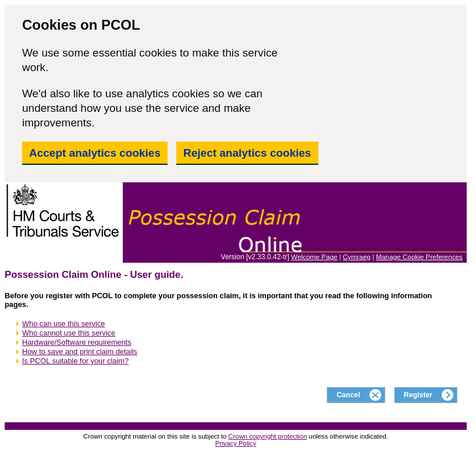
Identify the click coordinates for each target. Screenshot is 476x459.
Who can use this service (63, 324)
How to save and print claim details (80, 352)
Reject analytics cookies (247, 153)
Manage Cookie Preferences (419, 257)
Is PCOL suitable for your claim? (75, 361)
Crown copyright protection (267, 436)
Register (418, 395)
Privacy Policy (236, 443)
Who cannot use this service (69, 333)
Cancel (348, 395)
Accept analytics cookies (95, 153)
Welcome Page (314, 257)
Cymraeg (357, 257)
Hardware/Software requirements (77, 342)
